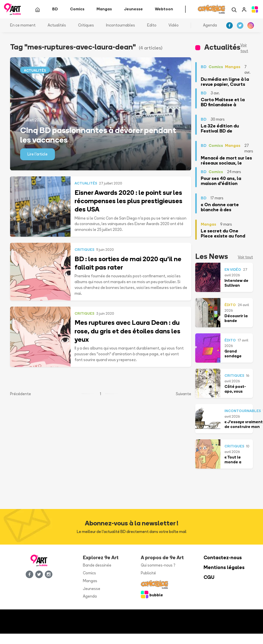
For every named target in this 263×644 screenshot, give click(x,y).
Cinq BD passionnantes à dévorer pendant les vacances (98, 135)
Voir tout (244, 48)
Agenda (210, 25)
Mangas (90, 581)
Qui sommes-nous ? (158, 565)
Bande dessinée (97, 565)
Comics (89, 573)
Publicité (148, 573)
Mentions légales (224, 567)
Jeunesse (92, 589)
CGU (209, 577)
